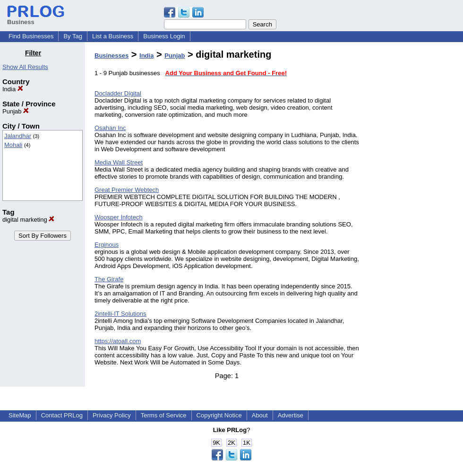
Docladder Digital (118, 93)
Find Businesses (31, 36)
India (13, 89)
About (260, 415)
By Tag (73, 36)
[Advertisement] (415, 191)
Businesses (111, 56)
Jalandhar (18, 136)
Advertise (291, 415)
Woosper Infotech (119, 217)
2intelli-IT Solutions (120, 314)
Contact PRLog (62, 415)
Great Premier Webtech (127, 190)
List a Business (113, 36)
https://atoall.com (118, 341)
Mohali (13, 145)
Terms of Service (164, 415)
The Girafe (109, 279)
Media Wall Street (119, 162)
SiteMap (20, 415)
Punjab (16, 111)
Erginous (107, 245)
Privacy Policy (112, 415)
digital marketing (28, 220)
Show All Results (25, 67)
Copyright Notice (219, 415)
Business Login (164, 36)
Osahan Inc (110, 128)
